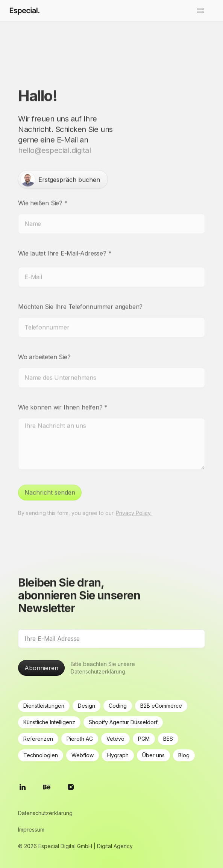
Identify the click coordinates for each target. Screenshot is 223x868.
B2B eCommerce (161, 706)
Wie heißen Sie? (43, 194)
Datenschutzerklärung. (99, 671)
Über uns (153, 755)
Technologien (41, 755)
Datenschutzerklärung (45, 813)
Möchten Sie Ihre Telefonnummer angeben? (80, 298)
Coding (118, 706)
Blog (184, 755)
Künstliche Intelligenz (49, 722)
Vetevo (115, 739)
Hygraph (118, 755)
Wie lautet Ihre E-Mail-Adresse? (65, 245)
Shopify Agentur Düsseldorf (123, 722)
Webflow (83, 755)
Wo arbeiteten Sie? (44, 348)
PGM (144, 739)
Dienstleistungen (44, 706)
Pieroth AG (80, 739)
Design (86, 706)
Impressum (31, 830)
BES (168, 739)
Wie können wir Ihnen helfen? (63, 399)
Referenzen (38, 739)
